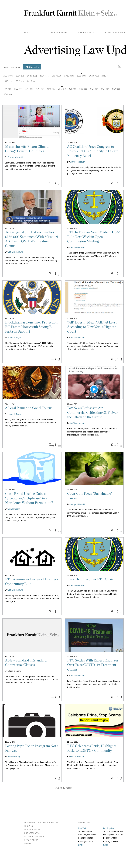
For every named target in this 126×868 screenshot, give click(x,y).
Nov (116, 89)
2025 (32, 76)
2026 (20, 76)
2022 (69, 76)
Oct (105, 89)
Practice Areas (32, 830)
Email (81, 845)
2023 (57, 76)
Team (5, 68)
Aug (83, 89)
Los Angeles (108, 828)
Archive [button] (16, 68)
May (51, 89)
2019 (106, 76)
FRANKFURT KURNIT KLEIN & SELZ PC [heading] (41, 823)
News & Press (31, 840)
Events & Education (34, 837)
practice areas (59, 33)
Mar (29, 89)
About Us (29, 33)
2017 (20, 81)
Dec (8, 94)
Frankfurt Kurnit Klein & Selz (70, 12)
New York (82, 828)
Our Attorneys (86, 33)
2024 (44, 76)
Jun (62, 89)
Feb (18, 89)
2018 (8, 81)
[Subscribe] (32, 67)
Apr (40, 89)
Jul (73, 89)
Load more (63, 788)
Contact (29, 844)
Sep (94, 89)
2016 (31, 81)
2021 (82, 76)
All (8, 76)
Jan (7, 89)
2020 (94, 76)
